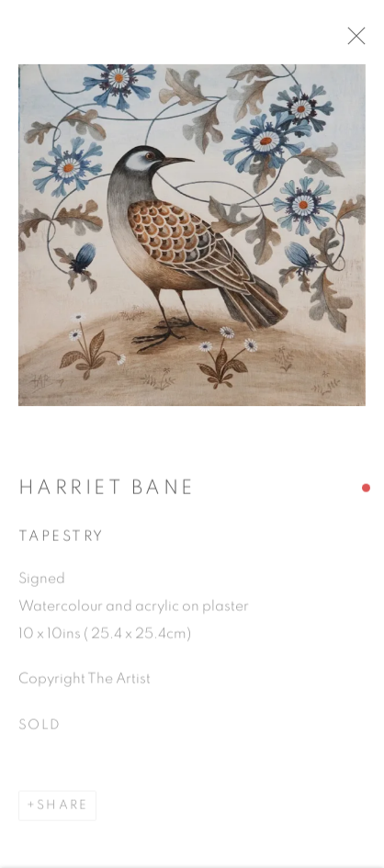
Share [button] (62, 811)
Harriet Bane (107, 493)
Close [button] (367, 41)
